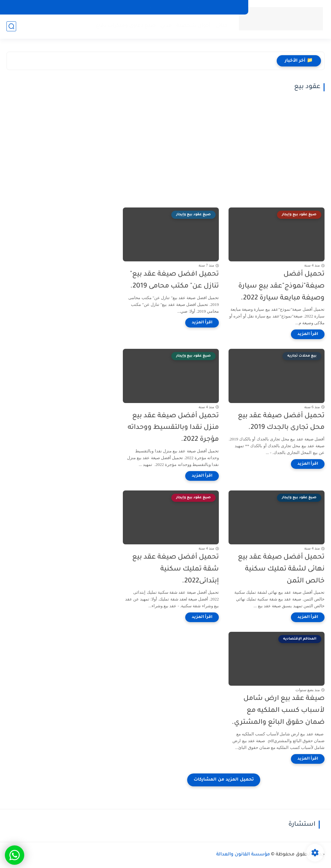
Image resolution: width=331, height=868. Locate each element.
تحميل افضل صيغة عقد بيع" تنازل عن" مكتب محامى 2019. (174, 280)
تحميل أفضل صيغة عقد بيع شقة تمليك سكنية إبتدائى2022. (176, 569)
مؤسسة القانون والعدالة (243, 855)
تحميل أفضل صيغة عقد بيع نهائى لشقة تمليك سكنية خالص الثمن (281, 569)
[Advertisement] (224, 149)
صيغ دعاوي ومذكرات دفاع (126, 26)
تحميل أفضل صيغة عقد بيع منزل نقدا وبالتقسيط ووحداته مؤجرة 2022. (173, 428)
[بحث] (11, 26)
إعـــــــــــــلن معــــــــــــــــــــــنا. (151, 7)
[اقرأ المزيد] (308, 334)
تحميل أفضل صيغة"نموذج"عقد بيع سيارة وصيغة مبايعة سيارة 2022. (281, 286)
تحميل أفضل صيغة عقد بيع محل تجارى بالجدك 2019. (281, 422)
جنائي (222, 26)
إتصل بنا (189, 7)
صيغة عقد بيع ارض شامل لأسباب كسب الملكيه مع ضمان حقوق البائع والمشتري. (278, 711)
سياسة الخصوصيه (223, 7)
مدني (166, 26)
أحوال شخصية (194, 26)
